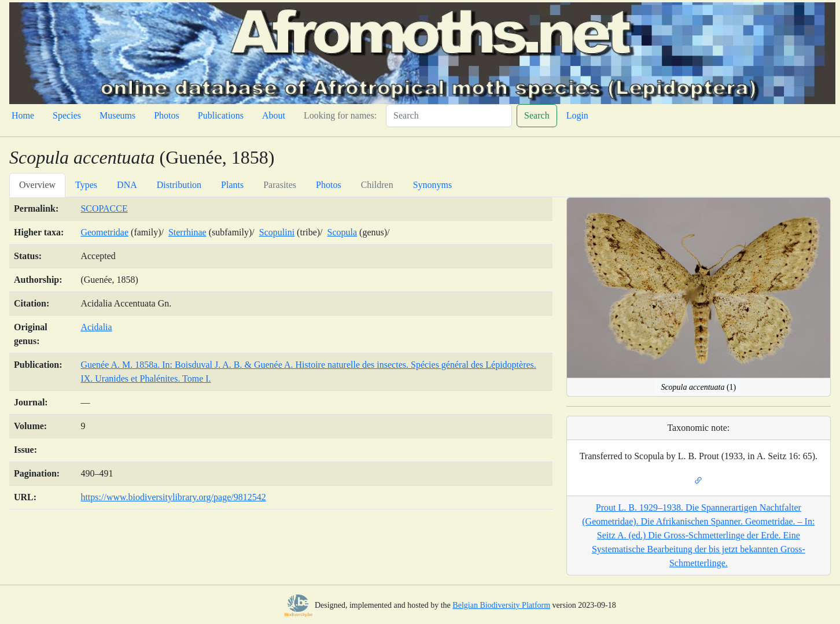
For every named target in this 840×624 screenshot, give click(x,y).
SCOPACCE (104, 208)
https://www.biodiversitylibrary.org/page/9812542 (173, 497)
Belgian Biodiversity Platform (501, 605)
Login (577, 115)
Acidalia (96, 327)
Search (537, 115)
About (274, 115)
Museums (117, 115)
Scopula (342, 232)
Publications (221, 115)
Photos (167, 115)
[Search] (449, 116)
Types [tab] (86, 185)
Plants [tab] (232, 185)
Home (23, 115)
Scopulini (277, 232)
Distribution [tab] (179, 185)
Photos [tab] (329, 185)
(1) (698, 387)
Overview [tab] (37, 185)
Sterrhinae (187, 232)
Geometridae (104, 232)
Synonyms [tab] (433, 185)
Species (67, 115)
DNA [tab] (127, 185)
